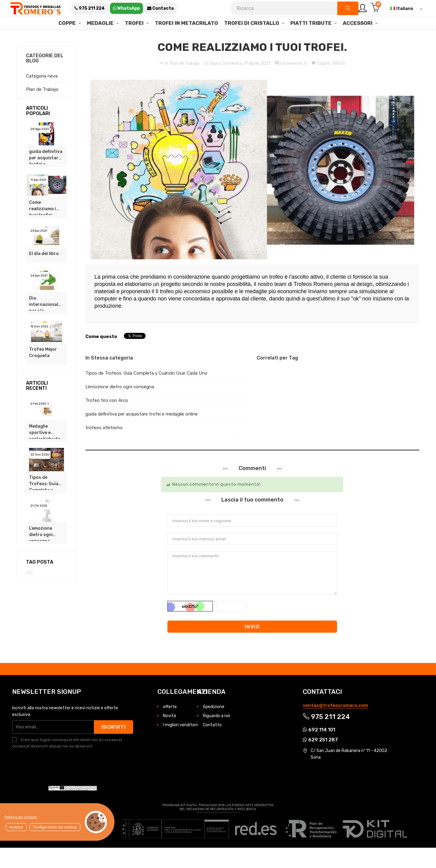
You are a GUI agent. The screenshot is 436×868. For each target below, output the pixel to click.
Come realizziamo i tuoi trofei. (43, 228)
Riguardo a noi (216, 736)
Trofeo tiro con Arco (107, 421)
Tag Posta (40, 582)
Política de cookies (21, 817)
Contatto (212, 745)
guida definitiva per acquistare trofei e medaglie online (46, 177)
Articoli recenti (37, 406)
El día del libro (44, 274)
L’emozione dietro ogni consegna (41, 554)
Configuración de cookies (55, 827)
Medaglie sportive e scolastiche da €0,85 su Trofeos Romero (45, 452)
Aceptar (16, 827)
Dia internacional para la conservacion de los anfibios (44, 323)
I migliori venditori (180, 745)
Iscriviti (114, 747)
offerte (170, 727)
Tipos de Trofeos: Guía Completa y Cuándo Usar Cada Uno (44, 503)
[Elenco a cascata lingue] (405, 8)
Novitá (169, 736)
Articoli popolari (38, 131)
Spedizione (214, 727)
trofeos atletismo (104, 448)
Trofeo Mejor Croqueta (43, 373)
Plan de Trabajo (185, 84)
